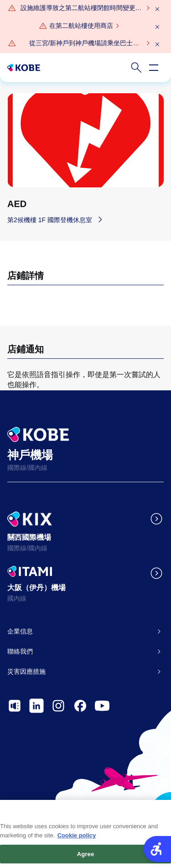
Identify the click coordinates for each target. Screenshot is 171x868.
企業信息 (20, 631)
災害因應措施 (26, 671)
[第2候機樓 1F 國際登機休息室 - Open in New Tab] (57, 220)
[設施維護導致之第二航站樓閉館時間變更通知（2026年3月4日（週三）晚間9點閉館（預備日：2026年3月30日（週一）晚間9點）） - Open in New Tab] (81, 8)
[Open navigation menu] (154, 68)
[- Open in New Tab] (15, 706)
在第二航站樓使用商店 (81, 26)
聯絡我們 (20, 651)
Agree (86, 857)
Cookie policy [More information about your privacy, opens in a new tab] (77, 839)
